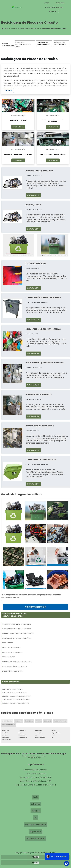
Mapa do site (36, 832)
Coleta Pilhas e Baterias (36, 774)
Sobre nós (36, 804)
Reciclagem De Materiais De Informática (17, 638)
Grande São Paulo (60, 721)
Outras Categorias (10, 682)
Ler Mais (8, 90)
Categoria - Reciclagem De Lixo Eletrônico (16, 700)
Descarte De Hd (8, 643)
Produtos (54, 11)
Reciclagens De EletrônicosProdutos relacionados (14, 615)
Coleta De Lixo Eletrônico (12, 648)
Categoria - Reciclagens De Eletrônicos (15, 703)
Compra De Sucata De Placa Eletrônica (16, 624)
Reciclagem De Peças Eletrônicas (60, 43)
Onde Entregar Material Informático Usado (18, 633)
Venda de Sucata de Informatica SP (36, 777)
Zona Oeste (29, 721)
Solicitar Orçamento (35, 607)
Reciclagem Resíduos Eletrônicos (15, 666)
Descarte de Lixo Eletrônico (35, 770)
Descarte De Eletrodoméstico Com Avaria (23, 44)
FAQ (36, 818)
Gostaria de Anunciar (54, 7)
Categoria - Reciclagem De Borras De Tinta (16, 696)
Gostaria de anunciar (35, 838)
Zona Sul (39, 721)
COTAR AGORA (18, 127)
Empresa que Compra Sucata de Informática (36, 785)
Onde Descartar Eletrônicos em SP (36, 781)
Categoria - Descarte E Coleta (12, 689)
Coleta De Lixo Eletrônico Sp (13, 652)
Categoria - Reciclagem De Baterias (14, 693)
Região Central (7, 721)
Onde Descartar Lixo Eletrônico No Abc (17, 662)
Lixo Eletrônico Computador (13, 671)
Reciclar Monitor (9, 657)
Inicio (36, 797)
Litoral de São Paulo (9, 725)
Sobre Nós (60, 3)
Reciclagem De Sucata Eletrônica (43, 43)
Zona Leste (48, 721)
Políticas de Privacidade (35, 825)
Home (47, 3)
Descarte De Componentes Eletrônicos (17, 629)
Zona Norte (19, 721)
